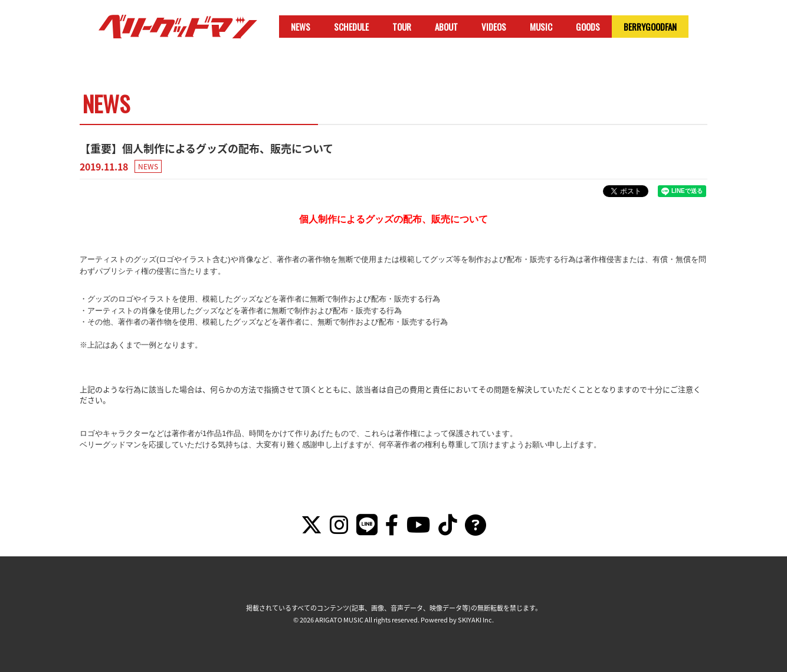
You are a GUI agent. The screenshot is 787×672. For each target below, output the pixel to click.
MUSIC (541, 27)
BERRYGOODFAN (650, 27)
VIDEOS (494, 27)
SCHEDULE (351, 27)
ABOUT (446, 27)
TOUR (402, 27)
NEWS (301, 27)
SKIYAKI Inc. (476, 620)
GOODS (588, 27)
